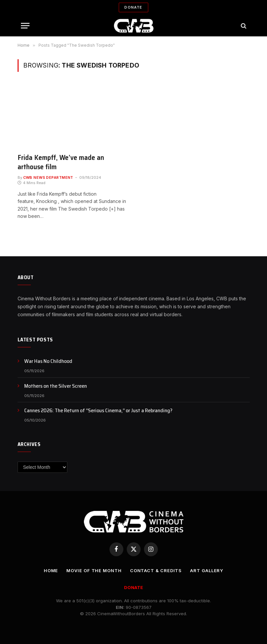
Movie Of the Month (94, 570)
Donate (133, 7)
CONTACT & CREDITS (156, 570)
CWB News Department (48, 177)
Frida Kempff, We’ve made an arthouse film (61, 162)
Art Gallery (207, 570)
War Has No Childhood (48, 361)
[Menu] (25, 26)
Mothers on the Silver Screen (56, 386)
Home (51, 570)
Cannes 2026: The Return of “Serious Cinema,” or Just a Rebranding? (98, 411)
